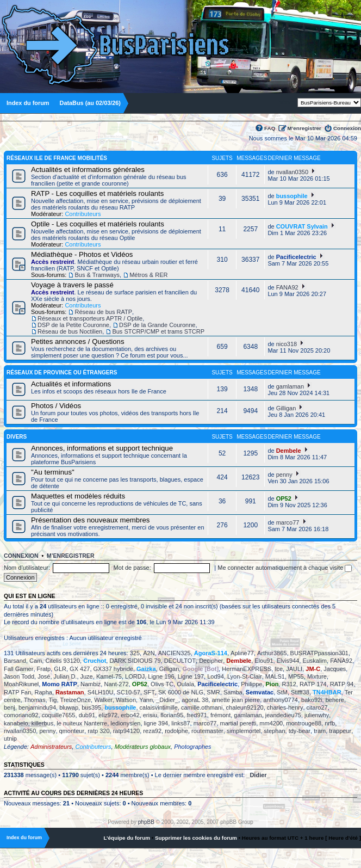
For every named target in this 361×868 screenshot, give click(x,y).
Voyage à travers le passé (72, 285)
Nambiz (91, 684)
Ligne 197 (191, 676)
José (44, 676)
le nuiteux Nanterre (82, 723)
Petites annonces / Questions (78, 341)
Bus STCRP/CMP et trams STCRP (158, 331)
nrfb (330, 723)
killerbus (42, 723)
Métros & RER (148, 275)
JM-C (313, 669)
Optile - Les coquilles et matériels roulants (98, 224)
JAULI (294, 669)
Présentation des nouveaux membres (90, 520)
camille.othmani (202, 707)
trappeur (340, 731)
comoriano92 (21, 715)
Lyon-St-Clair (245, 676)
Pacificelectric (296, 257)
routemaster (207, 731)
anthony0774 (281, 700)
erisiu (150, 715)
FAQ (270, 128)
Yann (146, 700)
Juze (87, 676)
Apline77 (242, 653)
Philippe (251, 684)
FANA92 (287, 287)
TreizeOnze (76, 700)
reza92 (152, 731)
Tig (53, 700)
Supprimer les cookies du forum (196, 838)
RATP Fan (17, 692)
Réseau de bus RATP (103, 312)
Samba (233, 692)
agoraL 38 (195, 700)
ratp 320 (98, 731)
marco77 (288, 522)
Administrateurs (51, 747)
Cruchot (95, 661)
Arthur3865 (272, 653)
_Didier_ (167, 700)
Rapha (43, 692)
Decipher (211, 661)
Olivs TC (162, 684)
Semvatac (260, 692)
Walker (103, 700)
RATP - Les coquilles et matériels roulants (97, 193)
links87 (180, 723)
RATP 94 (342, 684)
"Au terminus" (53, 472)
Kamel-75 (109, 676)
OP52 (284, 498)
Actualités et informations (71, 384)
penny (284, 475)
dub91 (87, 715)
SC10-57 (129, 692)
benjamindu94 (37, 707)
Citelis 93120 (63, 661)
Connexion (347, 128)
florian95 (172, 715)
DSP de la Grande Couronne (157, 325)
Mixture (317, 676)
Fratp (44, 669)
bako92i (312, 700)
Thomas (35, 700)
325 (135, 653)
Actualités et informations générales (88, 170)
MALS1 (275, 676)
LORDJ (135, 676)
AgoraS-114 (211, 653)
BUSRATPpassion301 (319, 653)
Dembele (289, 451)
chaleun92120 (245, 707)
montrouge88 (304, 723)
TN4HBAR (327, 692)
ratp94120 (127, 731)
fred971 (197, 715)
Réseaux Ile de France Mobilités (57, 158)
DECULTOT (180, 661)
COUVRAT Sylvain (302, 226)
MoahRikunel (21, 684)
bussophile (292, 196)
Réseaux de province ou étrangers (62, 373)
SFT (149, 692)
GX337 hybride (113, 669)
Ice (279, 669)
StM (282, 692)
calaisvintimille (159, 707)
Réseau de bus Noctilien (70, 331)
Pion (272, 684)
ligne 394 (156, 723)
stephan (274, 731)
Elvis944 (288, 661)
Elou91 (264, 661)
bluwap (69, 707)
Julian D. (66, 676)
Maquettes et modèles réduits (78, 496)
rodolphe (176, 731)
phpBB (146, 822)
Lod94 (216, 676)
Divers (17, 437)
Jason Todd (19, 676)
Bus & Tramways (97, 275)
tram (320, 731)
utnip (10, 738)
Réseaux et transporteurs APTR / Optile (90, 318)
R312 (289, 684)
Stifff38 (300, 692)
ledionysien (125, 723)
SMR (213, 692)
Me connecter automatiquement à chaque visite (285, 568)
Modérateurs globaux (143, 747)
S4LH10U (101, 692)
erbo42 (130, 715)
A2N (149, 653)
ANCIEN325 (175, 653)
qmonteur (72, 731)
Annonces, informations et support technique (102, 448)
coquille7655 (59, 715)
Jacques (335, 669)
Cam (36, 661)
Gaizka (146, 669)
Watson (126, 700)
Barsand (15, 661)
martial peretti (238, 723)
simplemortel (244, 731)
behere (335, 700)
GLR (60, 669)
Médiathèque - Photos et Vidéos (82, 254)
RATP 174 (313, 684)
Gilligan (286, 408)
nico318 (287, 344)
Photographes (193, 747)
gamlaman (290, 386)
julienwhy (317, 715)
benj (10, 707)
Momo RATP (60, 684)
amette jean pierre (236, 700)
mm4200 (271, 723)
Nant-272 (116, 684)
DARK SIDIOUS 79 (135, 661)
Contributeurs (83, 214)
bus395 (91, 707)
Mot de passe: (132, 568)
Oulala (185, 684)
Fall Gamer (18, 669)
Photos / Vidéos (56, 406)
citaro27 (317, 707)
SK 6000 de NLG (181, 692)
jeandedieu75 (283, 715)
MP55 (296, 676)
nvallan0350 (292, 172)
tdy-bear (300, 731)
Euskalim (315, 661)
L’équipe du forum (127, 838)
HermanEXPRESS (247, 669)
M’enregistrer (304, 128)
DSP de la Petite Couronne (73, 325)
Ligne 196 (161, 676)
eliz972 (108, 715)
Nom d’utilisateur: (27, 568)
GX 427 (80, 669)
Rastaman (70, 692)
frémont (220, 715)
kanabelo (16, 723)
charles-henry (285, 707)
